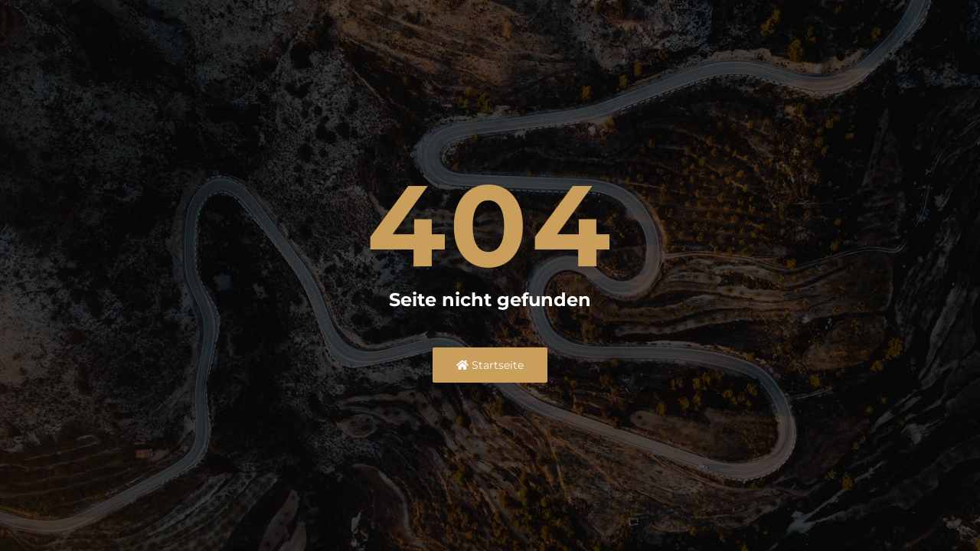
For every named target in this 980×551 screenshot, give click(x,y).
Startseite (490, 365)
